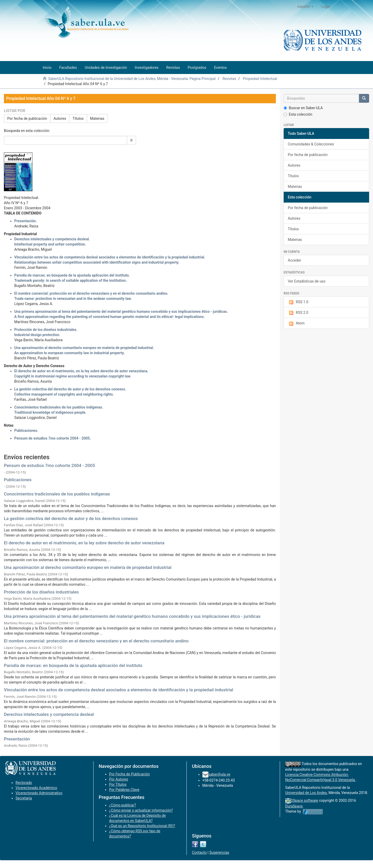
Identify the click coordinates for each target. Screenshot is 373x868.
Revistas (229, 79)
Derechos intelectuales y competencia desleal (49, 714)
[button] (306, 6)
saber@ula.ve (219, 774)
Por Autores (119, 779)
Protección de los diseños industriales (41, 592)
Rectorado (24, 783)
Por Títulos (118, 784)
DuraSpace (294, 806)
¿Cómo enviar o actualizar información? (141, 810)
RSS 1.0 (298, 302)
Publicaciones (18, 480)
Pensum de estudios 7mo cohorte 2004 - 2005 (49, 465)
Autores (60, 118)
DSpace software (304, 800)
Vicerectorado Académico (36, 788)
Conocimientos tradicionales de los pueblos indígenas (57, 494)
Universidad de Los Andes (306, 793)
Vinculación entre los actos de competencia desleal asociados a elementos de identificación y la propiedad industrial (119, 690)
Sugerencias (219, 852)
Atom (296, 323)
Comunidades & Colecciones (311, 144)
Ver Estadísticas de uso (307, 281)
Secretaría (24, 798)
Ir (131, 140)
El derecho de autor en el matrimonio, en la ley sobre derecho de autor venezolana (84, 543)
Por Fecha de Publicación (130, 774)
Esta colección (298, 114)
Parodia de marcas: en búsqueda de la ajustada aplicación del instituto (73, 665)
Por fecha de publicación (27, 118)
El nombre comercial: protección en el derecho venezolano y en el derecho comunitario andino (96, 641)
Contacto (199, 852)
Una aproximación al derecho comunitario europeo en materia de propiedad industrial (88, 567)
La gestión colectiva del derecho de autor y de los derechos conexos (71, 518)
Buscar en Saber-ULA (303, 108)
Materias (97, 118)
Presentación (17, 739)
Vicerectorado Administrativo (39, 793)
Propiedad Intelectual (260, 79)
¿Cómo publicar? (123, 805)
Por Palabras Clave (124, 790)
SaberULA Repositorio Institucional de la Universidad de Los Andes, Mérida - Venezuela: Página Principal (132, 79)
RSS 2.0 (298, 313)
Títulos (78, 118)
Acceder (294, 260)
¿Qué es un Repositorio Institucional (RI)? (142, 826)
